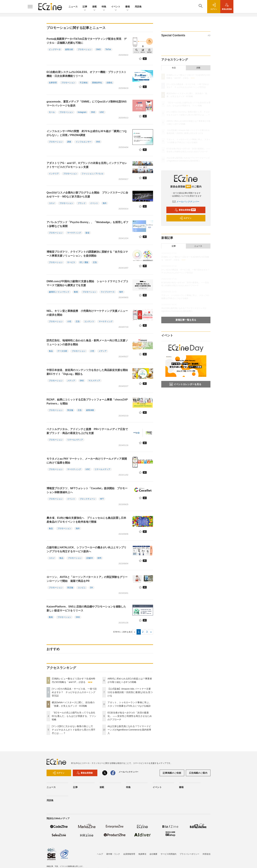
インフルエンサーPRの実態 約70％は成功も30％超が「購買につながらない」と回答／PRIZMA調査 (87, 133)
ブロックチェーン (88, 499)
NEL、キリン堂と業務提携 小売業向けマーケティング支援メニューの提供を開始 (87, 313)
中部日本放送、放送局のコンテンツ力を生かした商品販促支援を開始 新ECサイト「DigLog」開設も (89, 372)
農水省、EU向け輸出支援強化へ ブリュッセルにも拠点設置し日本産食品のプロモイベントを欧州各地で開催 (86, 520)
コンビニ (82, 588)
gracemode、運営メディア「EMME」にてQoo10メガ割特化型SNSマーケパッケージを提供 (87, 104)
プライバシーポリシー (189, 854)
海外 (105, 203)
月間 (198, 68)
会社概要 (153, 854)
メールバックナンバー (186, 202)
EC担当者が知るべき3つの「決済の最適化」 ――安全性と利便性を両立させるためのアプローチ (130, 716)
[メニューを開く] (30, 7)
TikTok (108, 49)
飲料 (99, 558)
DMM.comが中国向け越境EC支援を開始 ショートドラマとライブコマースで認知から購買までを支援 (87, 283)
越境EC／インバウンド (59, 292)
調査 (69, 142)
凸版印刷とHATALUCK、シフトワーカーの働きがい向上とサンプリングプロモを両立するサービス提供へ (86, 549)
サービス (71, 262)
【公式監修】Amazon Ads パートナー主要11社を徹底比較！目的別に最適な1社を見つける (130, 692)
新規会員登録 (185, 210)
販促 (88, 233)
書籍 (128, 7)
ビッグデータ (55, 49)
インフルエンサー (84, 142)
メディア (103, 351)
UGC (102, 112)
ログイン (185, 218)
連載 (94, 7)
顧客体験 (90, 410)
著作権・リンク (113, 854)
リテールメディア (75, 440)
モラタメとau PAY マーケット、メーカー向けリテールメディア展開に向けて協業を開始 (87, 461)
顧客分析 (69, 49)
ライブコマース (108, 292)
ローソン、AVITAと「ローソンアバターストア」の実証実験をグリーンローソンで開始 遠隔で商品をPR (87, 579)
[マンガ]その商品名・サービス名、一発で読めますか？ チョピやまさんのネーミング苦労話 (74, 692)
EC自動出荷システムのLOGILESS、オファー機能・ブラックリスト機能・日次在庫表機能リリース (86, 74)
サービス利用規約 (168, 854)
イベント (116, 7)
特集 (104, 7)
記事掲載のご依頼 (172, 773)
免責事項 (142, 854)
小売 (69, 321)
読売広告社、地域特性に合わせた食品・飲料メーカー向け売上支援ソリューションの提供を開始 (87, 342)
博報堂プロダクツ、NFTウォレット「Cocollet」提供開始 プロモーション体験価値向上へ (87, 490)
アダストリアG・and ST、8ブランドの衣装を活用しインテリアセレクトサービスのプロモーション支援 (87, 165)
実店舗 (70, 410)
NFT (102, 499)
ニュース (73, 7)
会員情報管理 (129, 854)
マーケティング (74, 233)
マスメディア (94, 381)
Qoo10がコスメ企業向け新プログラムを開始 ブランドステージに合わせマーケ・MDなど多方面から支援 (87, 195)
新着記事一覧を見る (186, 320)
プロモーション (85, 49)
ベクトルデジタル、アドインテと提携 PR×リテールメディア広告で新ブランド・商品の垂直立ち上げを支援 (87, 431)
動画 (76, 292)
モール (52, 112)
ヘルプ (100, 854)
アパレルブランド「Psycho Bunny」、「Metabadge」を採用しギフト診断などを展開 (87, 224)
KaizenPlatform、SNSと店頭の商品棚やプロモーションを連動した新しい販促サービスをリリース (86, 609)
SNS (93, 112)
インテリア (54, 174)
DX (92, 588)
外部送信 (207, 854)
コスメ (52, 203)
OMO (98, 49)
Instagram (82, 112)
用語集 (138, 7)
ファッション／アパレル (92, 174)
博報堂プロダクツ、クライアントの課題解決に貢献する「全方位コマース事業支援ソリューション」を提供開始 (87, 254)
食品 (51, 351)
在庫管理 (53, 83)
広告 (95, 262)
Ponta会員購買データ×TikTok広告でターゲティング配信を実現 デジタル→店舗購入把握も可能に (87, 41)
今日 (174, 68)
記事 (85, 7)
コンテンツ (89, 321)
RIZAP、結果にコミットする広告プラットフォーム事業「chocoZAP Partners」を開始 (87, 402)
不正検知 (84, 83)
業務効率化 (97, 83)
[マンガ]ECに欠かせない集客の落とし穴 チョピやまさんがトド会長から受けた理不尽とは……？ (74, 730)
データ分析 (62, 351)
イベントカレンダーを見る (185, 384)
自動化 (109, 83)
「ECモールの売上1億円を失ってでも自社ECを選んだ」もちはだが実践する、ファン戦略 (74, 716)
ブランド (82, 203)
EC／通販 (84, 262)
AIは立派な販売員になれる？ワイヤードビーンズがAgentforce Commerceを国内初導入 (129, 730)
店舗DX (90, 558)
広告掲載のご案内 (198, 773)
